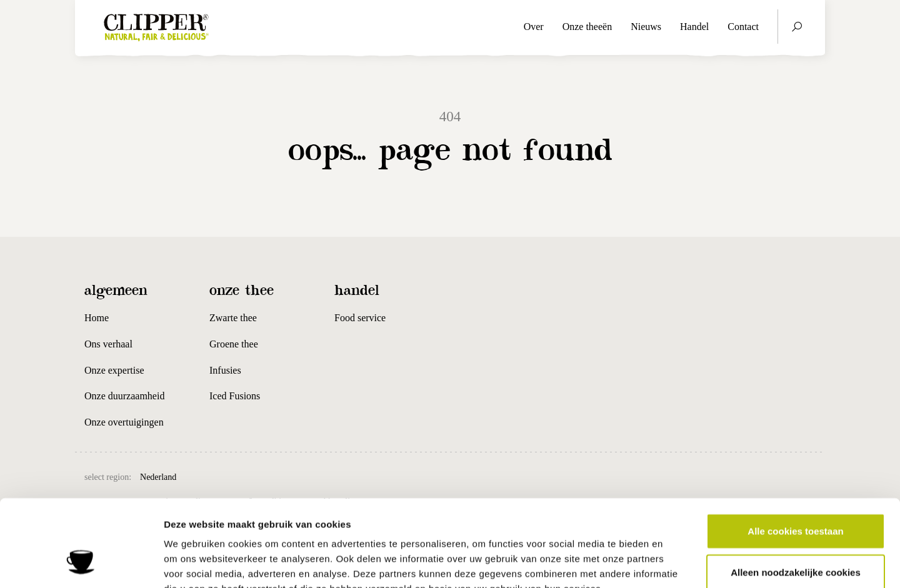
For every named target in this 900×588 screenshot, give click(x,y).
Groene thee (234, 344)
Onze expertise (114, 370)
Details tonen (675, 563)
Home (97, 318)
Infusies (225, 370)
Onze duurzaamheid (124, 396)
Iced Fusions (235, 396)
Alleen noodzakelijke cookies (796, 496)
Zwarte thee (233, 318)
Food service (360, 318)
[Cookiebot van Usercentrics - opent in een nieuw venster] (81, 564)
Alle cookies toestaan (795, 455)
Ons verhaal (108, 344)
